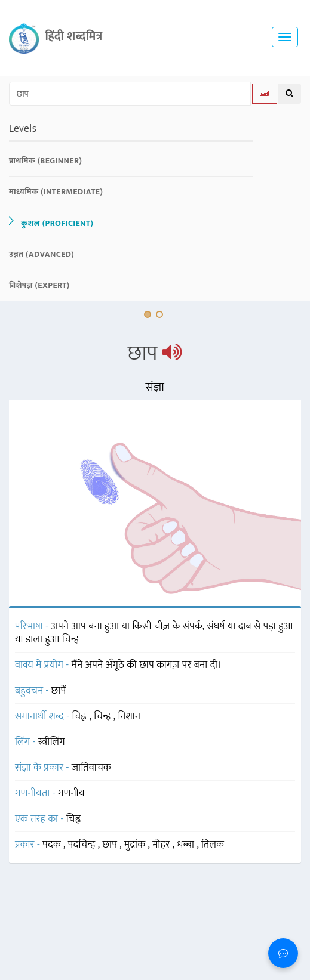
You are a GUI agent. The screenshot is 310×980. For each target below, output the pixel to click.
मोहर (162, 845)
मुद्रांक (136, 845)
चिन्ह (103, 716)
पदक (53, 845)
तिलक (213, 845)
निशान (129, 716)
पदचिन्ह (83, 845)
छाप (111, 845)
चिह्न (81, 716)
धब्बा (187, 845)
